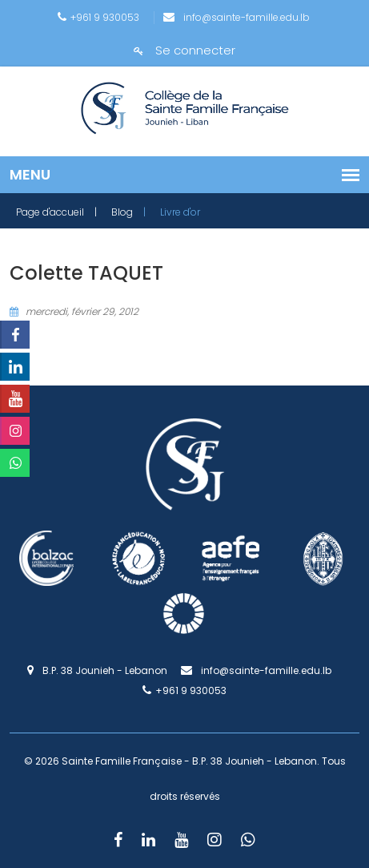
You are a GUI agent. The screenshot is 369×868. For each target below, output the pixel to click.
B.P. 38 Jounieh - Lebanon (97, 670)
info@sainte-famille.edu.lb (237, 17)
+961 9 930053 (98, 17)
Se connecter (184, 50)
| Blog (114, 212)
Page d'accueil (50, 212)
